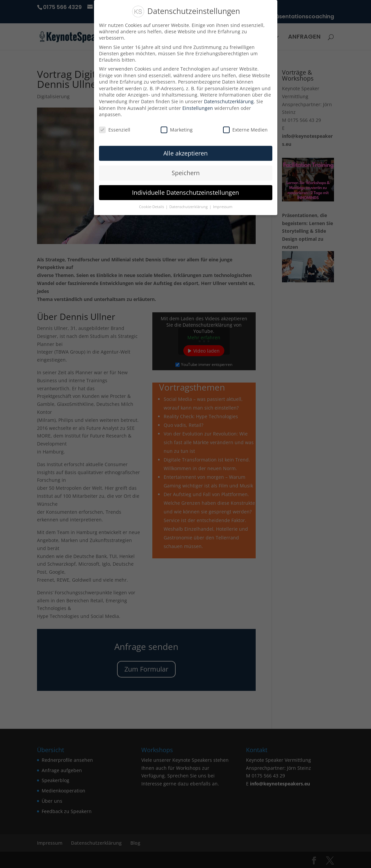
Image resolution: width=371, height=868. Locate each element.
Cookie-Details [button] (152, 207)
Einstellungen (198, 108)
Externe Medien (245, 130)
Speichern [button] (186, 173)
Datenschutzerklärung (229, 101)
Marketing (177, 130)
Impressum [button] (223, 207)
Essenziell (115, 130)
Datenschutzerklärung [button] (189, 207)
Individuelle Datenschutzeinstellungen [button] (185, 192)
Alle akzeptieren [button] (185, 153)
